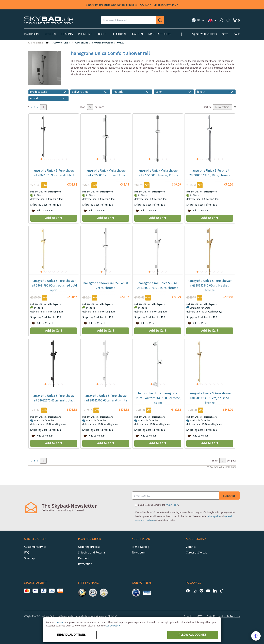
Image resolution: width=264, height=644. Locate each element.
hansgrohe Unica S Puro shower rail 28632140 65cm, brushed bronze (210, 286)
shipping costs (55, 192)
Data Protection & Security (223, 616)
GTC (200, 616)
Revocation (85, 564)
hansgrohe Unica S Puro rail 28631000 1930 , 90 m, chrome (210, 173)
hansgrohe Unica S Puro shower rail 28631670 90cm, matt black (54, 173)
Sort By (207, 107)
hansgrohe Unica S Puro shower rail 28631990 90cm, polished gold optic (54, 286)
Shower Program (103, 43)
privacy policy (213, 516)
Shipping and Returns (92, 552)
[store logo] (49, 20)
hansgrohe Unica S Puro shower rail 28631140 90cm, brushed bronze (210, 398)
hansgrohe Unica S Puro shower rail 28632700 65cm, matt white (106, 398)
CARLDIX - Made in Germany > (159, 5)
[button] (198, 20)
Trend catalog (141, 547)
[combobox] (128, 20)
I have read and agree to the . (159, 505)
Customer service (35, 547)
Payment (84, 558)
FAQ (27, 552)
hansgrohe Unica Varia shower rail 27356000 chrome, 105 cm (158, 173)
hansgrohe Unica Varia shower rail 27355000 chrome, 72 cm (106, 173)
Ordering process (89, 547)
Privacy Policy (172, 505)
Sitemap (29, 558)
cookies (59, 622)
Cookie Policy (112, 626)
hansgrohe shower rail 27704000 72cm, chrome (106, 286)
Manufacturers (62, 43)
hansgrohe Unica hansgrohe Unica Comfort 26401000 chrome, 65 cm (158, 398)
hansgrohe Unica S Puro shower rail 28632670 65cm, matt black (54, 398)
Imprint (189, 616)
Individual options (71, 635)
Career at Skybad (197, 552)
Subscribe (229, 496)
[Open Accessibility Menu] (256, 636)
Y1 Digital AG (111, 616)
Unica (120, 43)
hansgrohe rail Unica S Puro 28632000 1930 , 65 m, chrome (158, 286)
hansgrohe (82, 43)
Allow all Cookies (193, 635)
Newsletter (139, 552)
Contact (191, 547)
